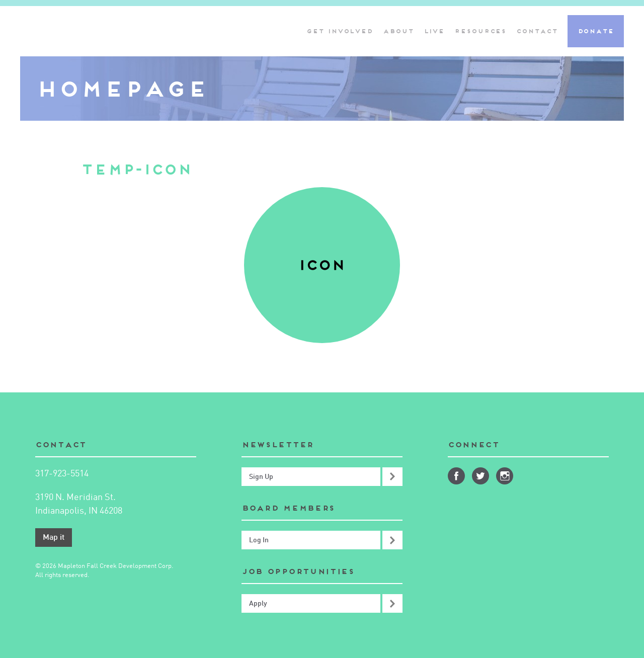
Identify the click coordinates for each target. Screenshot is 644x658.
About (398, 31)
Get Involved (340, 31)
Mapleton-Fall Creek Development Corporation (108, 31)
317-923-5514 (62, 474)
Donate (596, 31)
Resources (480, 31)
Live (434, 31)
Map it (54, 538)
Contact (537, 31)
